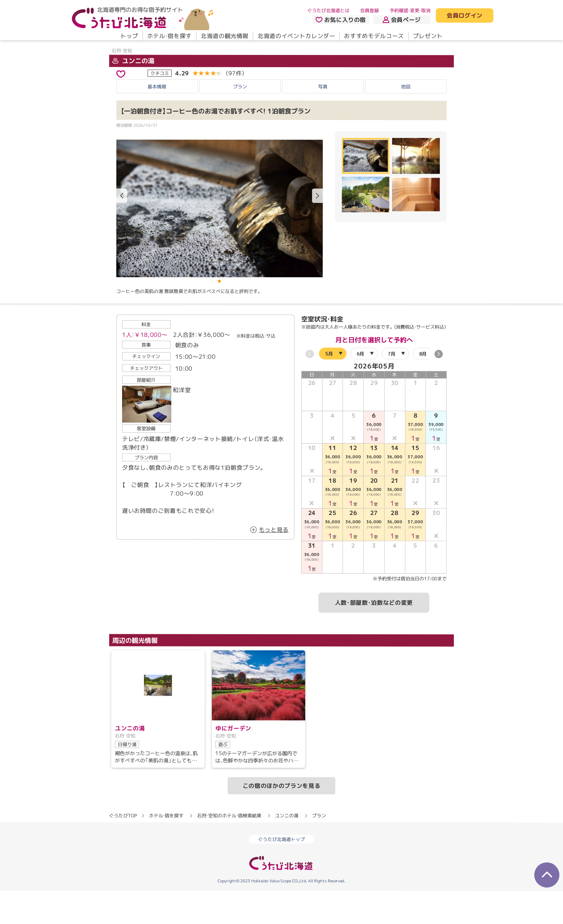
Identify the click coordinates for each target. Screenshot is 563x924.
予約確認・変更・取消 (410, 10)
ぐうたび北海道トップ (281, 872)
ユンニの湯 (133, 94)
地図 (406, 119)
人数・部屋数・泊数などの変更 (374, 636)
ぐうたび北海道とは (328, 10)
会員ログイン (465, 16)
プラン (240, 119)
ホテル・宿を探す (169, 36)
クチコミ (160, 106)
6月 (360, 386)
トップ (129, 36)
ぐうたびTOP (123, 849)
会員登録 (369, 10)
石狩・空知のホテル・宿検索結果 (229, 849)
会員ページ (402, 20)
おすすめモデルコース (374, 36)
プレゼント (428, 36)
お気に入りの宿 (341, 20)
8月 (423, 386)
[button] (317, 229)
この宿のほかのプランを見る (281, 819)
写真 (323, 119)
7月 (392, 386)
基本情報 (157, 119)
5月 (329, 386)
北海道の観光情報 (225, 36)
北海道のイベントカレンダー (296, 36)
